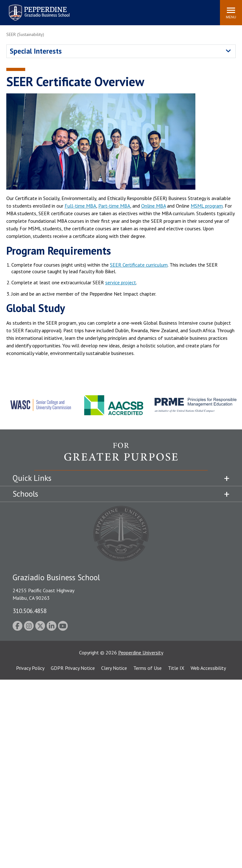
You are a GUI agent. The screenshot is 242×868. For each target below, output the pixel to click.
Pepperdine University (141, 652)
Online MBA (153, 206)
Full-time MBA (80, 206)
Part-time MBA (114, 206)
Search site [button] (130, 9)
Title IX (176, 668)
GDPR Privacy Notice (73, 668)
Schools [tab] (25, 494)
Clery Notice (114, 668)
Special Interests (36, 51)
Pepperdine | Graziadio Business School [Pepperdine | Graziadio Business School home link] (31, 9)
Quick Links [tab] (32, 478)
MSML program (207, 206)
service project (121, 282)
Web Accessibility (208, 668)
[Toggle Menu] (231, 13)
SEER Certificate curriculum (139, 265)
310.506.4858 (30, 611)
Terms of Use (147, 668)
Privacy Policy (30, 668)
